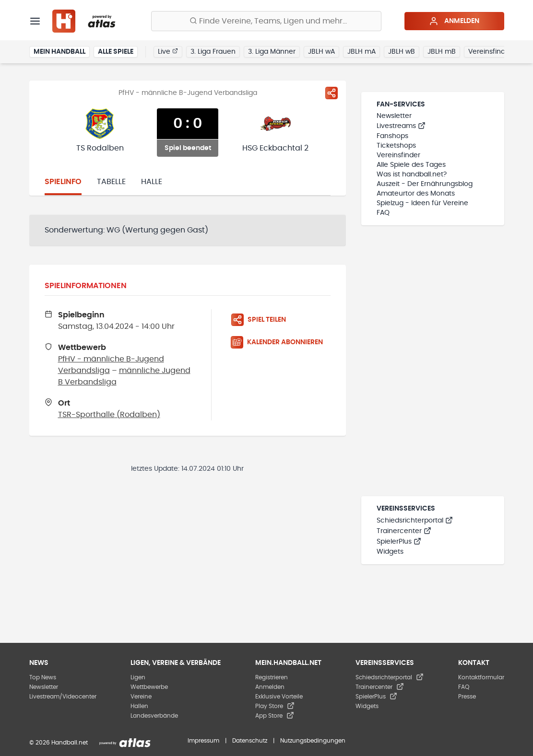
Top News (43, 677)
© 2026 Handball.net (59, 743)
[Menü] (35, 21)
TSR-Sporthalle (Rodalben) (109, 415)
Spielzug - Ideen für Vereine (422, 203)
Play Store (275, 706)
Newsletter (394, 116)
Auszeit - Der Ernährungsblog (425, 184)
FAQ (383, 213)
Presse (467, 697)
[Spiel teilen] (332, 93)
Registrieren (272, 677)
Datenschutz (250, 741)
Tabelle (111, 182)
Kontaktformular (481, 677)
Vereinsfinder (490, 52)
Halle (152, 182)
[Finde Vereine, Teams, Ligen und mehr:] (266, 21)
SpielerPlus (399, 542)
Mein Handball (59, 52)
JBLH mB (442, 52)
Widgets (390, 552)
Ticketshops (396, 146)
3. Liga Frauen (213, 52)
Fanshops (392, 136)
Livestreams (401, 126)
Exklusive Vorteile (279, 697)
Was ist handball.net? (412, 174)
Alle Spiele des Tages (411, 165)
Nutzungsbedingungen (313, 741)
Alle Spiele (116, 52)
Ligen (138, 677)
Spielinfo (63, 182)
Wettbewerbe (149, 687)
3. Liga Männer (272, 52)
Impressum (203, 741)
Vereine (141, 697)
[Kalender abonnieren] (281, 342)
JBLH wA (321, 52)
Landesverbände (154, 716)
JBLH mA (361, 52)
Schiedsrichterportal (415, 521)
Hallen (139, 706)
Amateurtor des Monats (416, 194)
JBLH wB (402, 52)
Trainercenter (404, 531)
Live (168, 51)
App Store (275, 716)
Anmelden (454, 21)
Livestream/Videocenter (63, 697)
